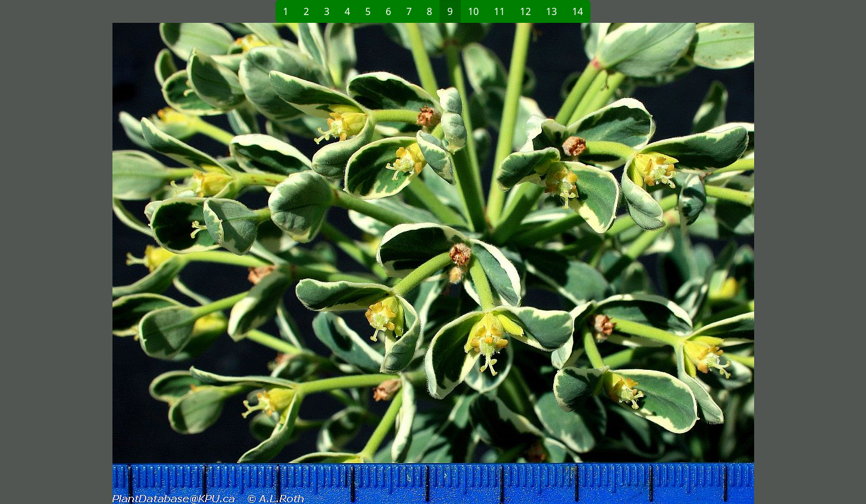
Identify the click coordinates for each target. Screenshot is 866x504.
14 (577, 11)
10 (473, 11)
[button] (238, 263)
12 (526, 11)
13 (551, 11)
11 (499, 11)
